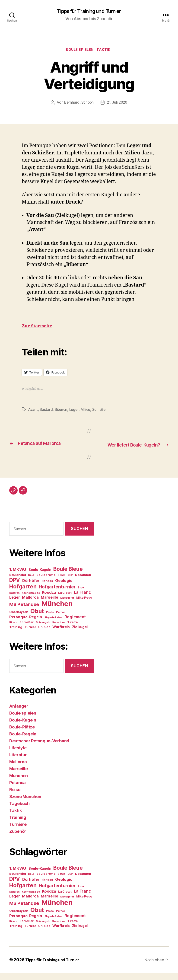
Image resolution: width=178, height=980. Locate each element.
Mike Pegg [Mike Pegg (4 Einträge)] (84, 605)
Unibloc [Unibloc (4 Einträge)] (44, 634)
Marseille (19, 776)
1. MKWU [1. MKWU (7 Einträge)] (18, 577)
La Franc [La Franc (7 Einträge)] (83, 600)
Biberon (62, 411)
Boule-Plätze (22, 734)
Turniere (18, 832)
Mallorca (18, 769)
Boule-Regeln (23, 741)
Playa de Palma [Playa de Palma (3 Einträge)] (53, 625)
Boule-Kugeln (23, 727)
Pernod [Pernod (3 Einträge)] (61, 620)
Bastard (47, 411)
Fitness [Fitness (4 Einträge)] (47, 588)
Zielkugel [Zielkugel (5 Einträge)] (80, 634)
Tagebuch (19, 811)
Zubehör (18, 838)
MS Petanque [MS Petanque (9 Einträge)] (24, 612)
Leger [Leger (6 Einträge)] (15, 605)
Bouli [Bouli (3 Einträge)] (31, 583)
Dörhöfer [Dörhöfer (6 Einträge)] (31, 588)
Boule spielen (80, 51)
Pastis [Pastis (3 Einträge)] (50, 620)
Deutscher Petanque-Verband (39, 748)
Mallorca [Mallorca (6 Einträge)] (30, 605)
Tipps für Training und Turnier (89, 12)
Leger (76, 411)
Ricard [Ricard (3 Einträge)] (13, 630)
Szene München (25, 804)
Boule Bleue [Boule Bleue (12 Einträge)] (68, 576)
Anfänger (19, 713)
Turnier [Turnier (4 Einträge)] (30, 634)
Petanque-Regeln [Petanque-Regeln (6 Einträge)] (26, 624)
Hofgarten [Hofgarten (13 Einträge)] (23, 594)
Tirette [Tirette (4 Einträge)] (73, 629)
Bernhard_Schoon (78, 104)
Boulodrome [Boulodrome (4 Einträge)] (46, 582)
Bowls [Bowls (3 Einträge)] (62, 583)
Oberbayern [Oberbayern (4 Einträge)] (19, 619)
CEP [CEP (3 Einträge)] (70, 583)
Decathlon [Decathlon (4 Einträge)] (83, 582)
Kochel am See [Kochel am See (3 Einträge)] (31, 600)
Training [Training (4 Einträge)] (16, 634)
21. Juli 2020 (118, 104)
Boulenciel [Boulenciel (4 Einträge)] (17, 582)
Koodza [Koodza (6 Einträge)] (49, 600)
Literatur (18, 762)
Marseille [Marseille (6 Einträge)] (49, 605)
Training (18, 825)
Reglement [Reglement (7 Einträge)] (75, 624)
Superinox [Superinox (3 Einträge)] (59, 630)
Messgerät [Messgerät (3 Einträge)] (67, 605)
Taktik (105, 51)
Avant (33, 411)
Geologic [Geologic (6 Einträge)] (64, 588)
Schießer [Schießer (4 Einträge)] (27, 629)
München (19, 783)
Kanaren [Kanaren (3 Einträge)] (14, 600)
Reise (15, 797)
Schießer (102, 411)
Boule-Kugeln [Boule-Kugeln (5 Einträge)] (40, 577)
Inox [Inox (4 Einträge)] (81, 595)
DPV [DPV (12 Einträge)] (15, 587)
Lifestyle (18, 755)
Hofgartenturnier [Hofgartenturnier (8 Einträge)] (57, 594)
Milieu (87, 411)
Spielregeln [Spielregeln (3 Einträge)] (43, 630)
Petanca (17, 790)
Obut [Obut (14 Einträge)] (37, 618)
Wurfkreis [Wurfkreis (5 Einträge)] (61, 634)
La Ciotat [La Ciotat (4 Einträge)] (65, 600)
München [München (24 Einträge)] (57, 611)
